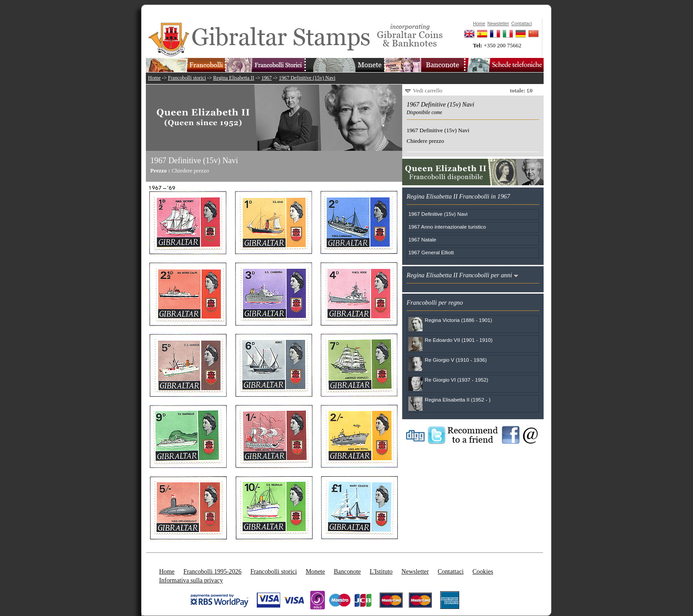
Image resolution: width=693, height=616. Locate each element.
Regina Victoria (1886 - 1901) (458, 320)
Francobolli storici (187, 78)
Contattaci (451, 571)
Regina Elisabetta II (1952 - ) (458, 400)
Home (154, 78)
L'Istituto (381, 571)
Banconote (347, 571)
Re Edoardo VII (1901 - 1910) (459, 340)
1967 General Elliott (431, 252)
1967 (266, 78)
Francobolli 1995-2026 (212, 571)
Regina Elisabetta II (234, 78)
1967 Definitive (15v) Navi (307, 78)
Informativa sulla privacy (191, 580)
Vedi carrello (428, 90)
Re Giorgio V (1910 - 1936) (456, 360)
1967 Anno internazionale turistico (447, 227)
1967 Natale (422, 239)
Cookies (483, 571)
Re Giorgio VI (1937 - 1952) (457, 380)
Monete (316, 571)
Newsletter (415, 571)
